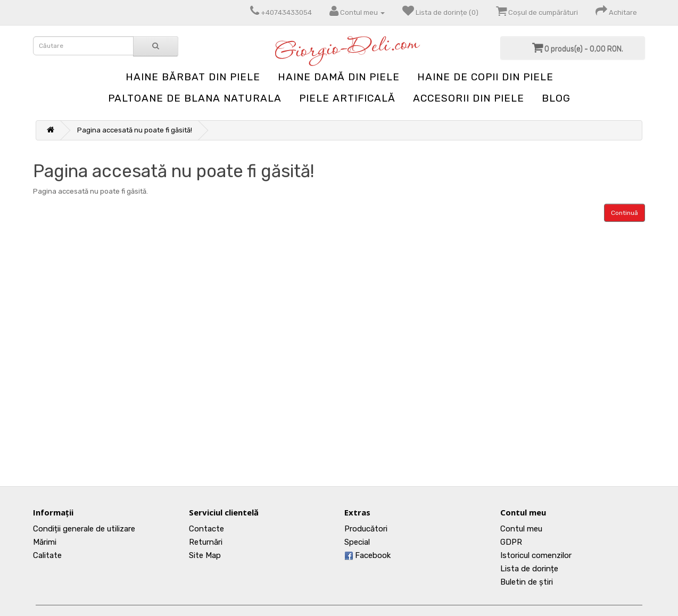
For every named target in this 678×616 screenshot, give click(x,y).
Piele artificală (347, 98)
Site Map (205, 555)
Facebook (367, 555)
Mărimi (45, 542)
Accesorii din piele (469, 98)
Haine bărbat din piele (193, 77)
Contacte (206, 529)
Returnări (206, 542)
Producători (366, 529)
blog (556, 98)
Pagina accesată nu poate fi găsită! (135, 130)
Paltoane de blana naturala (195, 98)
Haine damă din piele (339, 77)
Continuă (625, 213)
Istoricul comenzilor (536, 555)
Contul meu (521, 529)
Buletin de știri (527, 582)
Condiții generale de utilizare (84, 529)
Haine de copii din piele (485, 77)
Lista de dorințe (529, 569)
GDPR (511, 542)
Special (357, 542)
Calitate (47, 555)
